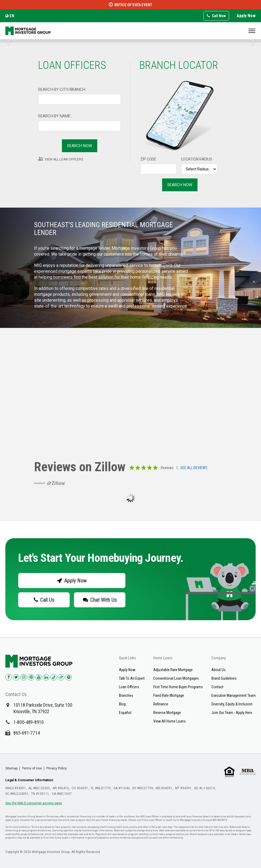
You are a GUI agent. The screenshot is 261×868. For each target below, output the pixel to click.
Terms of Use (32, 768)
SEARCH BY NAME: (55, 116)
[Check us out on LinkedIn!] (46, 677)
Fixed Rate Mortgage (169, 695)
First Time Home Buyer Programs (178, 687)
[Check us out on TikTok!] (54, 677)
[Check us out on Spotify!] (69, 677)
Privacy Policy (57, 768)
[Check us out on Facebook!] (9, 677)
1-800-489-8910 (29, 722)
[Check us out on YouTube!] (39, 677)
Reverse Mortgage (167, 713)
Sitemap (11, 768)
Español (125, 713)
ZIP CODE (148, 159)
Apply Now (246, 16)
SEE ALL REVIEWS (194, 468)
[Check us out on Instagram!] (24, 677)
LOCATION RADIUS (197, 159)
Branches (126, 695)
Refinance (161, 704)
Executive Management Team (234, 695)
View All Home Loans (169, 721)
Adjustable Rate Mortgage (173, 670)
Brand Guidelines (224, 678)
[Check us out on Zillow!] (61, 677)
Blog (122, 704)
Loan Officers (129, 687)
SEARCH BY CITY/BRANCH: (62, 89)
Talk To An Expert (132, 678)
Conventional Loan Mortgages (176, 678)
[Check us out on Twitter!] (16, 677)
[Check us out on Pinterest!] (31, 677)
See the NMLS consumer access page (34, 803)
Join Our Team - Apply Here (232, 713)
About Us (219, 670)
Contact (217, 687)
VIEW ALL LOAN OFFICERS (64, 159)
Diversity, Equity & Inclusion (232, 704)
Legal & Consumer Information (29, 780)
